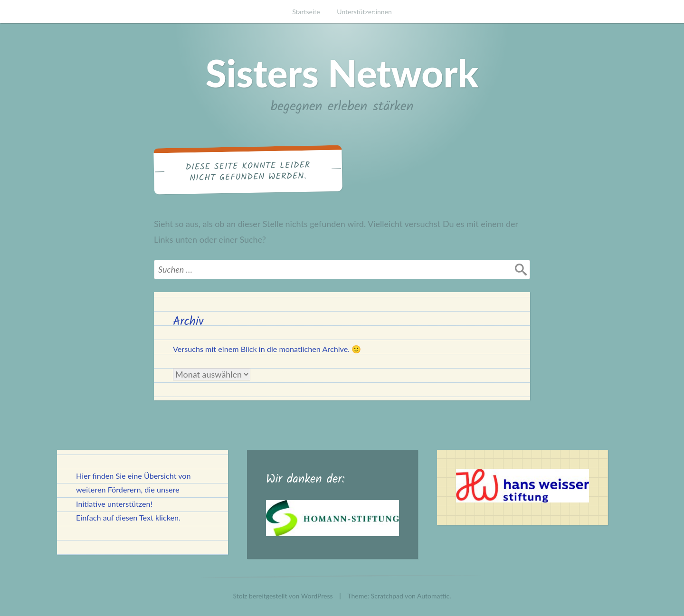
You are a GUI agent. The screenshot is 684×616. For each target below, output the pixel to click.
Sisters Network (342, 73)
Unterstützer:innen (364, 12)
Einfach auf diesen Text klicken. (128, 517)
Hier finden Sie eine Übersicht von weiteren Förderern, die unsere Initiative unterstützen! (133, 489)
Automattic (433, 596)
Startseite (306, 12)
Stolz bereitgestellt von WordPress (283, 596)
